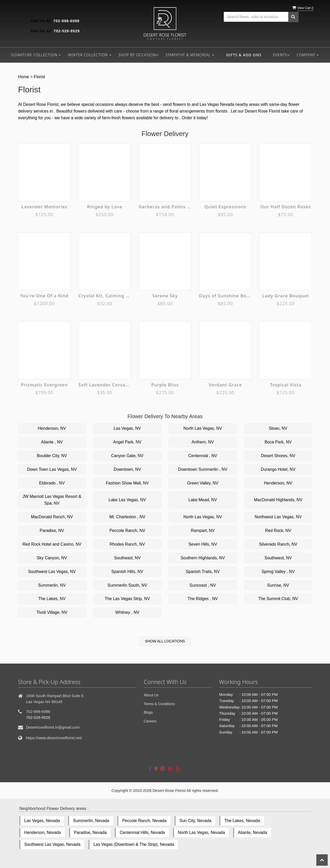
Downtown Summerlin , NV (203, 469)
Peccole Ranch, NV (127, 531)
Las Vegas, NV (127, 428)
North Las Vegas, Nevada (201, 833)
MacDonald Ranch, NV (52, 517)
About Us (151, 695)
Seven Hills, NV (203, 544)
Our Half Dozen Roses (286, 207)
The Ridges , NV (203, 599)
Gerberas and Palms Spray (165, 207)
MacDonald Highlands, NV (278, 500)
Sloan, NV (278, 428)
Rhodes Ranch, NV (127, 544)
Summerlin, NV (52, 585)
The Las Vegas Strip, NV (127, 599)
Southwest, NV (278, 558)
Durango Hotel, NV (278, 469)
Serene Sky (165, 296)
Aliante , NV (52, 442)
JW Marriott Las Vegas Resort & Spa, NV (52, 500)
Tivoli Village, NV (52, 612)
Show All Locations (165, 641)
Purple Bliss (165, 385)
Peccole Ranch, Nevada (144, 821)
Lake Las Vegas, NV (127, 500)
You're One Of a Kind (44, 296)
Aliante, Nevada (253, 833)
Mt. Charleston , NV (127, 517)
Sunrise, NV (278, 585)
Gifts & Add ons (244, 55)
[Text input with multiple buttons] (256, 17)
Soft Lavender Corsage (105, 385)
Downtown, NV (127, 469)
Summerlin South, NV (127, 585)
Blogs (148, 712)
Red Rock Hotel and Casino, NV (52, 544)
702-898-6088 (67, 21)
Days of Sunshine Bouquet (225, 296)
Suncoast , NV (203, 585)
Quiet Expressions (225, 207)
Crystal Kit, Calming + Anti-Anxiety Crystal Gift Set (105, 296)
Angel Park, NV (127, 442)
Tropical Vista (286, 385)
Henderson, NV (52, 428)
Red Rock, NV (278, 531)
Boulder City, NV (52, 456)
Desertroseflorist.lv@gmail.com (53, 727)
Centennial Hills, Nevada (142, 833)
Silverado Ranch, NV (278, 544)
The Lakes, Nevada (242, 821)
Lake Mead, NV (203, 500)
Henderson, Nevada (43, 833)
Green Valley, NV (203, 483)
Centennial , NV (203, 456)
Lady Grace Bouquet (286, 296)
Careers (150, 721)
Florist (39, 77)
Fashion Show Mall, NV (127, 483)
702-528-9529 (67, 31)
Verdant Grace (225, 385)
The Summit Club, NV (278, 599)
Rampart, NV (203, 531)
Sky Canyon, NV (52, 558)
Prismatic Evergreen (44, 385)
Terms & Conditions (159, 704)
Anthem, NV (203, 442)
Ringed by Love (105, 207)
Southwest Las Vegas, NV (52, 572)
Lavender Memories (44, 207)
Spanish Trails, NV (203, 572)
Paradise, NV (52, 531)
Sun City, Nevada (195, 821)
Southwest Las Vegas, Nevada (52, 844)
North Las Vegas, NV (203, 428)
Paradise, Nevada (90, 833)
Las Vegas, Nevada (42, 821)
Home (24, 77)
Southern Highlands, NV (203, 558)
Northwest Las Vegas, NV (278, 517)
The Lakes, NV (52, 599)
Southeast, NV (127, 558)
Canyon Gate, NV (127, 456)
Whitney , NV (127, 612)
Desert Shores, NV (278, 456)
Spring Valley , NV (278, 572)
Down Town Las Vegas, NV (52, 469)
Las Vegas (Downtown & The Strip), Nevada (134, 844)
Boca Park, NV (278, 442)
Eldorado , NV (52, 483)
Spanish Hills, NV (127, 572)
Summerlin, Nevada (91, 821)
